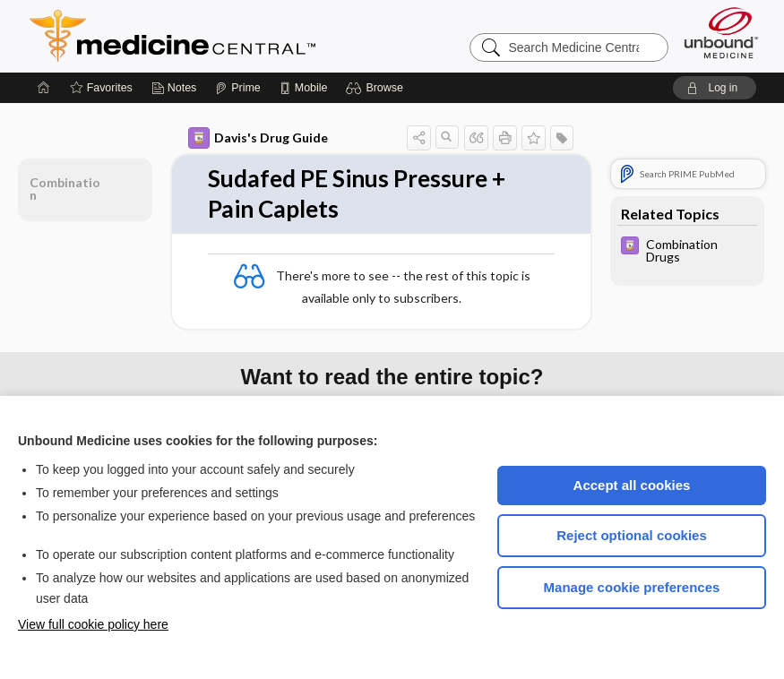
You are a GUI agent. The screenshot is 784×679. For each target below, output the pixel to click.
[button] (377, 88)
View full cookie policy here (93, 624)
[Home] (44, 88)
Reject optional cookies (632, 535)
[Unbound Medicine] (721, 33)
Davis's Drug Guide (258, 138)
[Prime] (237, 88)
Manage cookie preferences (632, 587)
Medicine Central (252, 36)
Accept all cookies (632, 485)
